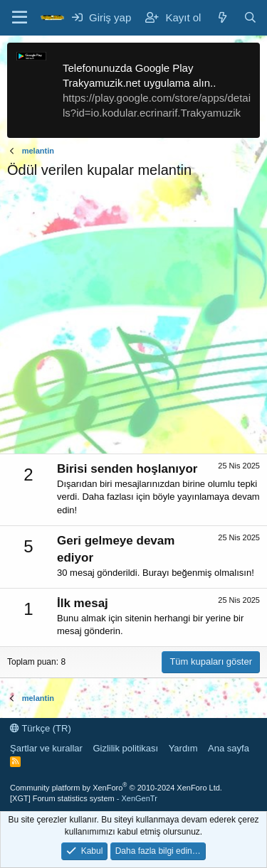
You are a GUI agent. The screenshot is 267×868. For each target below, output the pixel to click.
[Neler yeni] (222, 17)
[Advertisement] (133, 320)
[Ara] (250, 17)
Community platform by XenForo (116, 788)
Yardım (183, 748)
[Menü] (20, 18)
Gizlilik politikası (125, 748)
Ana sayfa (229, 748)
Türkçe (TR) (41, 728)
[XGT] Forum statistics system (84, 798)
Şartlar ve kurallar (46, 748)
